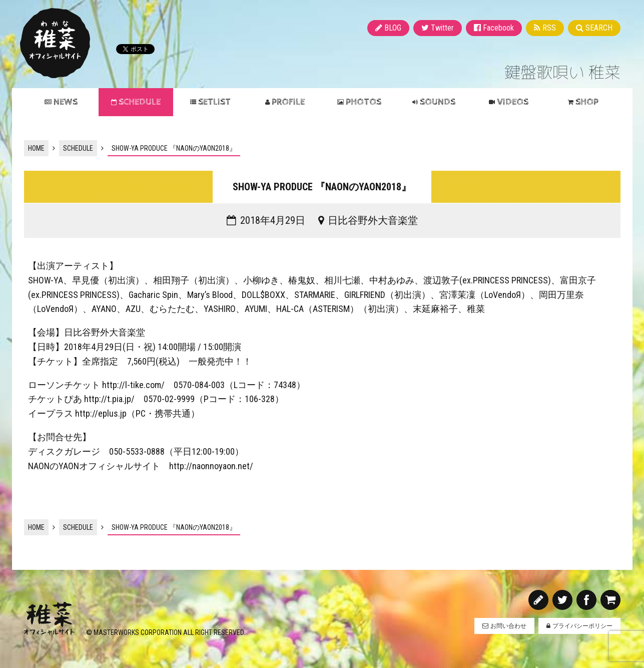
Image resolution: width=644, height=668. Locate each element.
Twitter (442, 28)
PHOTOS (364, 102)
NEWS (66, 102)
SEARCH (599, 28)
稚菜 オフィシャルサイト (55, 43)
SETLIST (214, 102)
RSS (549, 28)
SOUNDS (438, 102)
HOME (36, 148)
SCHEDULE (140, 102)
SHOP (587, 102)
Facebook (498, 28)
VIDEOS (513, 102)
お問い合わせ (508, 626)
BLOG (393, 28)
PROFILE (288, 102)
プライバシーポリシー (582, 626)
